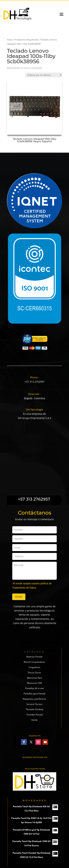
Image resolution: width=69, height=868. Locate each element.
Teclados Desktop (34, 709)
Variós (34, 720)
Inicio (10, 40)
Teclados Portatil (34, 715)
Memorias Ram (34, 678)
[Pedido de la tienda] (44, 75)
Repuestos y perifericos (34, 699)
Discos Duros (34, 673)
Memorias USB (34, 683)
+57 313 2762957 (35, 382)
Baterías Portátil (34, 657)
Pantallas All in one (34, 688)
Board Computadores (34, 662)
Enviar (19, 597)
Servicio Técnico (34, 704)
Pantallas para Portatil (34, 694)
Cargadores (34, 667)
